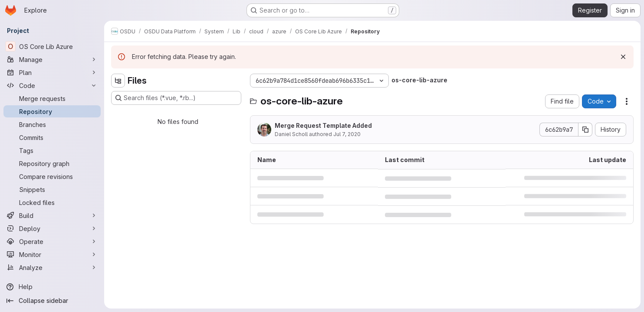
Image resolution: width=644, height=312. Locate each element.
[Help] (52, 287)
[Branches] (52, 124)
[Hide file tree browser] (118, 81)
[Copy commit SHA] (585, 130)
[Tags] (52, 150)
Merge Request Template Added (323, 125)
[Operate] (52, 241)
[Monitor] (52, 254)
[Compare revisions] (52, 176)
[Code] (52, 85)
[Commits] (52, 137)
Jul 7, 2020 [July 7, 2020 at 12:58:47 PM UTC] (347, 134)
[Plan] (52, 72)
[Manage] (52, 59)
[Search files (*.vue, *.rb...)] (176, 98)
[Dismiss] (623, 57)
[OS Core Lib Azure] (52, 46)
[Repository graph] (52, 163)
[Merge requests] (52, 98)
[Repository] (52, 111)
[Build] (52, 215)
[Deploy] (52, 228)
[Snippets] (52, 189)
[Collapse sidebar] (52, 301)
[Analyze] (52, 267)
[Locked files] (52, 202)
